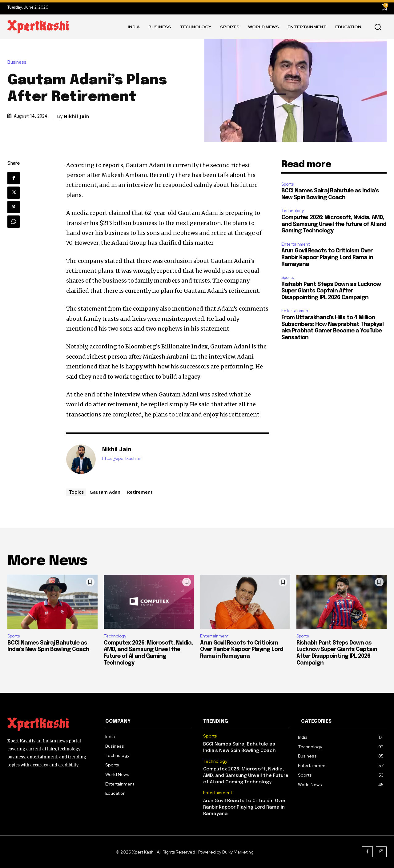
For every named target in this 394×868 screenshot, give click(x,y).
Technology (293, 211)
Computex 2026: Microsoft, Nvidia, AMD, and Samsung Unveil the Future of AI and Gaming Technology (334, 224)
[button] (378, 27)
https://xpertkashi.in (122, 458)
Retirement (140, 492)
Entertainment (296, 244)
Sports (287, 184)
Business (18, 62)
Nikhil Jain (76, 116)
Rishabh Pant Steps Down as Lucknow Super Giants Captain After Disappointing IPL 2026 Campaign (331, 291)
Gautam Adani (106, 492)
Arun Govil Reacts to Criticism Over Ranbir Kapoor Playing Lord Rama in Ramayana (327, 257)
